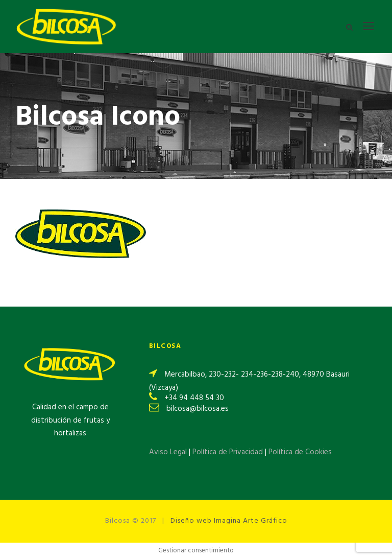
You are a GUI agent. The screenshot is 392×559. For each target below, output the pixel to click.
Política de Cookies (300, 452)
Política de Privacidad (229, 452)
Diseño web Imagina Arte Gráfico (229, 521)
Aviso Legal (168, 452)
